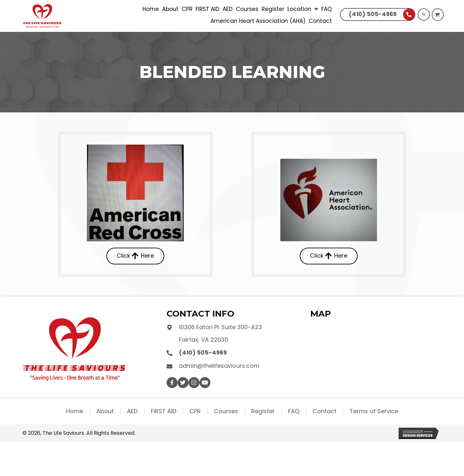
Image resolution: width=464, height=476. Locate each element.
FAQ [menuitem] (294, 411)
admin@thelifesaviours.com (219, 366)
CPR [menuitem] (195, 411)
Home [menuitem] (75, 411)
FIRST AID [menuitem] (164, 411)
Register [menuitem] (263, 411)
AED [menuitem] (132, 411)
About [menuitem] (105, 411)
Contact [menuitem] (324, 411)
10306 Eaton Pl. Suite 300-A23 (220, 327)
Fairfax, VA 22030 (203, 340)
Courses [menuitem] (226, 411)
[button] (172, 383)
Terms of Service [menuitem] (374, 411)
